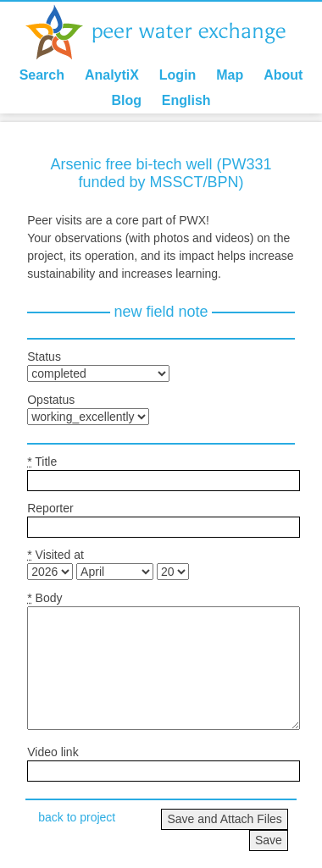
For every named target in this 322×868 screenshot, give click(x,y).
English (186, 100)
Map (230, 75)
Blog (126, 100)
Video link (53, 752)
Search (42, 75)
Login (178, 75)
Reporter (50, 508)
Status (44, 357)
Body (44, 598)
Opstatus (51, 400)
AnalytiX (112, 75)
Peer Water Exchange (169, 32)
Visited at (56, 555)
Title (42, 462)
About (283, 75)
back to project (77, 817)
